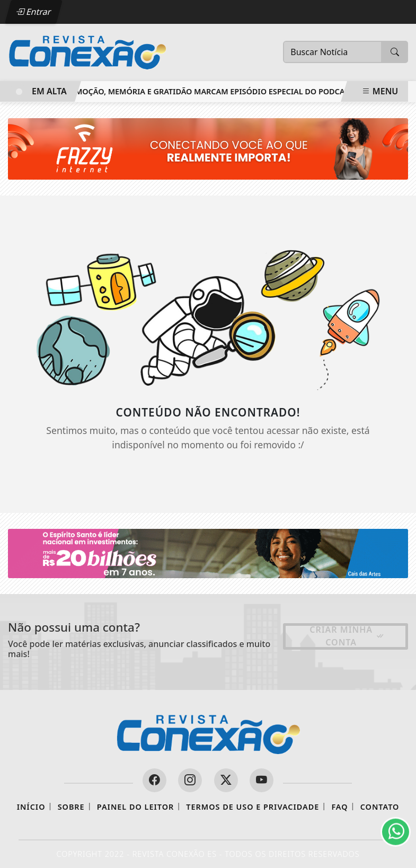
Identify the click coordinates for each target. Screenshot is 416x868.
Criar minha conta (347, 636)
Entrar (33, 12)
